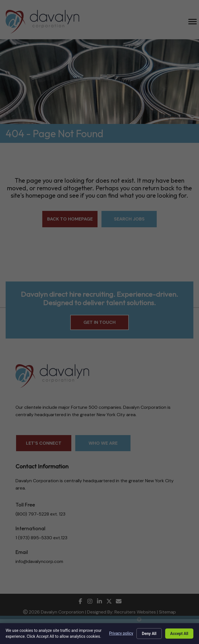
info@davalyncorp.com (39, 561)
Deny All (149, 634)
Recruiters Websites (135, 612)
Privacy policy (121, 633)
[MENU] (193, 22)
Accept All (179, 634)
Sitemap (167, 612)
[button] (70, 219)
